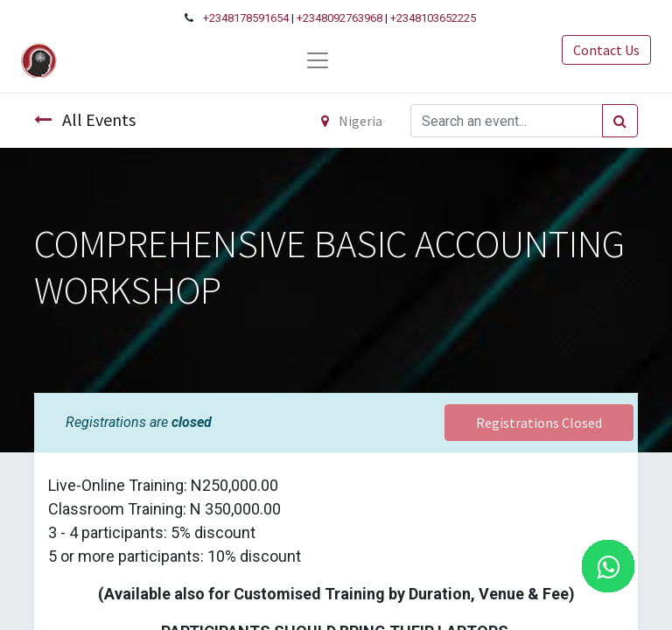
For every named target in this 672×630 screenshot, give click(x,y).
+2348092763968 (339, 18)
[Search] (620, 121)
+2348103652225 (433, 18)
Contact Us (606, 50)
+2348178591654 (246, 18)
